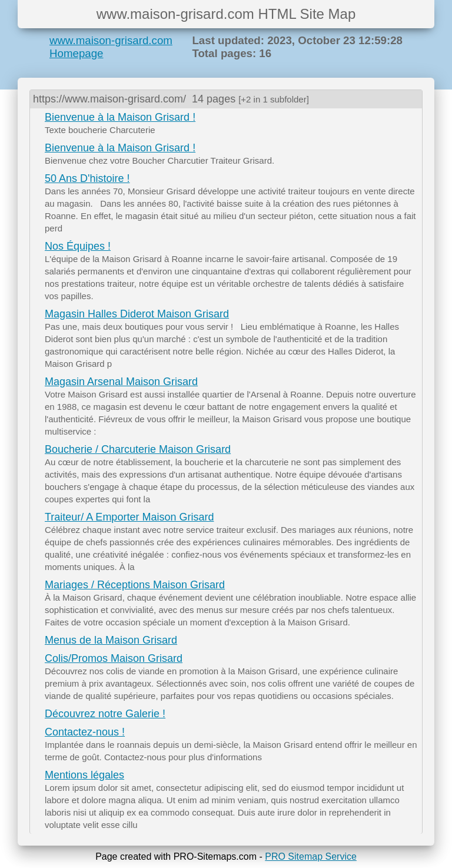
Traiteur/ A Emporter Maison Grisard (129, 517)
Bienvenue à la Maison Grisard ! (120, 117)
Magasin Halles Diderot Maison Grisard (137, 314)
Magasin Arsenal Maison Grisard (121, 382)
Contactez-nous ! (85, 732)
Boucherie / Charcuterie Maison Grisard (138, 449)
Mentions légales (84, 775)
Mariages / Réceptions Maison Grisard (135, 585)
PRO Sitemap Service (311, 857)
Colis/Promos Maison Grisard (114, 658)
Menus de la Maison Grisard (111, 640)
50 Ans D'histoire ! (87, 178)
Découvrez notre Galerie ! (105, 714)
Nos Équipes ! (78, 246)
